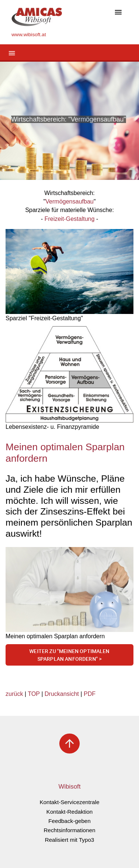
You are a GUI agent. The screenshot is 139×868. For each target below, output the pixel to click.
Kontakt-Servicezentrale (69, 802)
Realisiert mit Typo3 (69, 840)
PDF (90, 694)
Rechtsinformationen (69, 830)
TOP (34, 694)
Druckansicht (62, 694)
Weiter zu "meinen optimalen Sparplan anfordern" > (69, 655)
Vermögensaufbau (70, 201)
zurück (14, 694)
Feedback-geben (70, 821)
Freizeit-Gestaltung (69, 219)
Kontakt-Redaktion (69, 812)
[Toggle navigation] (118, 13)
